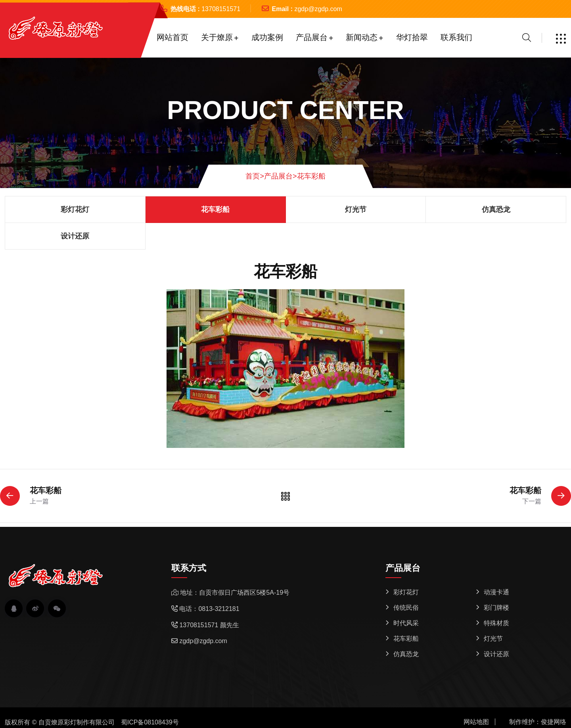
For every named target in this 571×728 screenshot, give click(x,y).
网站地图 (476, 722)
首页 (255, 176)
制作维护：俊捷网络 (538, 722)
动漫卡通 (496, 592)
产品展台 (312, 37)
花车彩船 (311, 176)
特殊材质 (496, 623)
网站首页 (172, 37)
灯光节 (356, 209)
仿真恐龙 (496, 209)
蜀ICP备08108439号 (150, 722)
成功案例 (267, 37)
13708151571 (221, 9)
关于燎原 (217, 37)
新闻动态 (362, 37)
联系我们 (456, 37)
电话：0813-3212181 (209, 609)
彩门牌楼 (496, 608)
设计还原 (75, 236)
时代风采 (406, 623)
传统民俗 (406, 608)
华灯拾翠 (412, 37)
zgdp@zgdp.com (318, 9)
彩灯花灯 (75, 209)
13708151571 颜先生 (209, 625)
